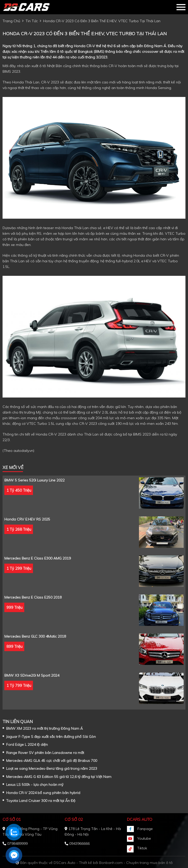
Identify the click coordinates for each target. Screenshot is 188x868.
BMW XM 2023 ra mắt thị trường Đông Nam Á (44, 728)
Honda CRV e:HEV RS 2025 (27, 519)
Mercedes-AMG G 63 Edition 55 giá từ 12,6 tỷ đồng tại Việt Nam (59, 777)
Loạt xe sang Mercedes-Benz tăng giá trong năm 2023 (52, 768)
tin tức (32, 21)
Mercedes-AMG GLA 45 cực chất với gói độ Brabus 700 (52, 761)
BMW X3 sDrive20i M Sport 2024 (32, 675)
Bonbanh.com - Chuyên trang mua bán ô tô (136, 863)
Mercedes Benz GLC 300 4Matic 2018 (35, 636)
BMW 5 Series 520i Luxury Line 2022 (34, 480)
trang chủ (11, 21)
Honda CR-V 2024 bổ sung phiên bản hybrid (43, 793)
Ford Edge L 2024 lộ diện (27, 745)
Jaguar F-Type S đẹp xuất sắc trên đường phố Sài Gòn (51, 737)
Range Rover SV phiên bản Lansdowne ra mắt (45, 753)
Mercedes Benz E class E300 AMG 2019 (38, 558)
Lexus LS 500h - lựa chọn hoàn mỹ (35, 785)
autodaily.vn (23, 451)
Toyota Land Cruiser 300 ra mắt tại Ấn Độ (41, 801)
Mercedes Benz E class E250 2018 (33, 597)
